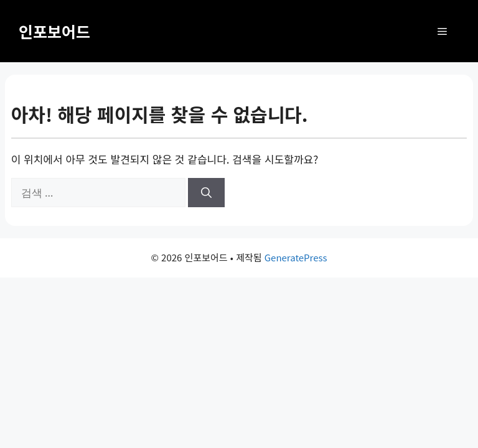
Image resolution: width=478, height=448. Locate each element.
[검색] (206, 193)
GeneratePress (296, 257)
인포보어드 (54, 31)
